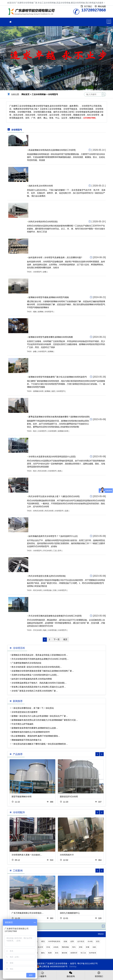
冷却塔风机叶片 (67, 855)
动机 (94, 947)
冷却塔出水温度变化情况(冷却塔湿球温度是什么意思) (52, 457)
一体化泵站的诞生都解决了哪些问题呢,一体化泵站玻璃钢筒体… (40, 744)
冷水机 (90, 941)
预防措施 (65, 947)
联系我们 (99, 974)
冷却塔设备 (47, 590)
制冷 (35, 431)
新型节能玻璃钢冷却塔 (22, 797)
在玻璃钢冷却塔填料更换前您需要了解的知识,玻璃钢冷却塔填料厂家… (43, 671)
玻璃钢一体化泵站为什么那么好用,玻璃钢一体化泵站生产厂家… (40, 716)
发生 (57, 953)
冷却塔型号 (37, 272)
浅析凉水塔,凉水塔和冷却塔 (41, 186)
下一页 (57, 639)
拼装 (81, 947)
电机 (45, 630)
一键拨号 (42, 974)
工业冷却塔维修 (32, 13)
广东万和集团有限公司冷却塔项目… (28, 913)
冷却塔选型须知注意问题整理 (24, 712)
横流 (43, 941)
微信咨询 (71, 974)
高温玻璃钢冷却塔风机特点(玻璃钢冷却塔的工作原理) (52, 150)
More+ (101, 934)
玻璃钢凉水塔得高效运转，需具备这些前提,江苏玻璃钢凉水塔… (40, 655)
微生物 (64, 953)
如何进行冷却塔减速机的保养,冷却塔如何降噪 (32, 679)
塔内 (74, 947)
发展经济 (74, 953)
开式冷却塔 (47, 551)
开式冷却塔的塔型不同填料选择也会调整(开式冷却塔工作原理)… (40, 659)
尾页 (65, 639)
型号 (60, 551)
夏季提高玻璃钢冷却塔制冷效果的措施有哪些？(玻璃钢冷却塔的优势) (59, 417)
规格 (35, 312)
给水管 (40, 947)
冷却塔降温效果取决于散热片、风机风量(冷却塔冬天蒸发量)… (39, 683)
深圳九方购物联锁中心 (70, 913)
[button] (102, 754)
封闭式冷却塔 (38, 511)
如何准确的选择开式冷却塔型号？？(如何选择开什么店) (53, 536)
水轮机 (56, 947)
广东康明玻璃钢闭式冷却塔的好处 (26, 663)
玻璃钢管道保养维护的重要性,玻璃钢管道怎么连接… (35, 728)
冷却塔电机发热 (54, 941)
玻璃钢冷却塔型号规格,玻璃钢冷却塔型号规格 (49, 297)
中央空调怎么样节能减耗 (22, 724)
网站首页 (25, 94)
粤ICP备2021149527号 (87, 963)
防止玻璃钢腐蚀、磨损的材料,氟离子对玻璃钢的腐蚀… (36, 736)
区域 (48, 947)
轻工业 (83, 953)
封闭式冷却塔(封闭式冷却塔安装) (43, 222)
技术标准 (93, 953)
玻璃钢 (41, 312)
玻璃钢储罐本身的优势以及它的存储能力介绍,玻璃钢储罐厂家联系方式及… (45, 720)
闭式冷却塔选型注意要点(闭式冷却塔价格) (47, 576)
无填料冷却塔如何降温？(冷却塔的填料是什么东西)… (35, 675)
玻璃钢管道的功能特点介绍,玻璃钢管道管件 (31, 732)
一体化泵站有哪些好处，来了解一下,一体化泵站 (33, 708)
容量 (88, 947)
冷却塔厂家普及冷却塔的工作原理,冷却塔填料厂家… (35, 691)
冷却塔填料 (52, 431)
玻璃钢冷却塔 (38, 391)
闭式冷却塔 (42, 471)
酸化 (43, 953)
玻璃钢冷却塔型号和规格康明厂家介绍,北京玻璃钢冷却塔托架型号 (58, 377)
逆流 (98, 941)
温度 (53, 391)
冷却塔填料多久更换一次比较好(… (27, 855)
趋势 (72, 941)
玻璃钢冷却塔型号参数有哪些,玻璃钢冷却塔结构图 (51, 337)
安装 (55, 590)
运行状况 (81, 941)
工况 (55, 551)
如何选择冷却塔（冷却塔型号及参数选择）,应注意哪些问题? (55, 257)
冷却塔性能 (52, 630)
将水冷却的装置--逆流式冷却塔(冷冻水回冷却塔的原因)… (37, 667)
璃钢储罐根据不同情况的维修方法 (26, 740)
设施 (65, 941)
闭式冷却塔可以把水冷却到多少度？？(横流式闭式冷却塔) (54, 496)
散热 (60, 471)
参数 (45, 272)
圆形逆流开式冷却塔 (69, 797)
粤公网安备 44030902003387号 (52, 966)
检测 (50, 953)
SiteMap (73, 966)
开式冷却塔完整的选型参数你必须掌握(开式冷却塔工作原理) (55, 616)
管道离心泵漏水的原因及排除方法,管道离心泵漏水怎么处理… (39, 687)
